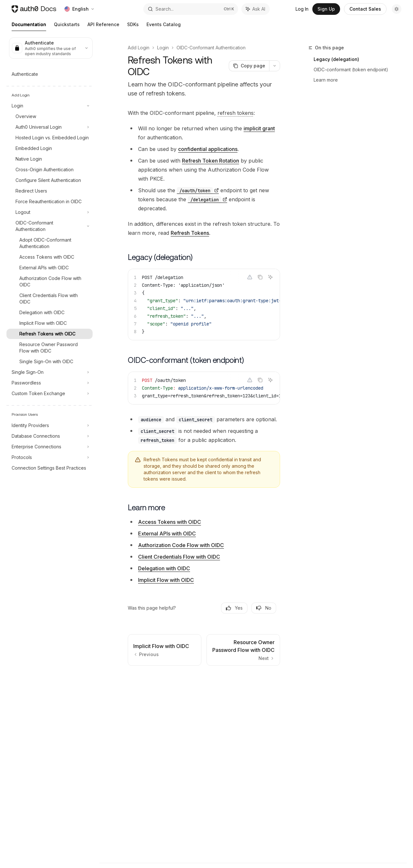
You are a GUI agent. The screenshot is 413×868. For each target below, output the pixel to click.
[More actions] (275, 66)
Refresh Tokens (190, 233)
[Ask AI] (270, 277)
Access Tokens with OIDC (170, 522)
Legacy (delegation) (336, 59)
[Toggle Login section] (50, 106)
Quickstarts (67, 26)
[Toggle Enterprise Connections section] (50, 447)
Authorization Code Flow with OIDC (181, 545)
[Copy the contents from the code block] (260, 277)
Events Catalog (164, 26)
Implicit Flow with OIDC (166, 580)
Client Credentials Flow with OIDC (179, 557)
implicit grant (259, 128)
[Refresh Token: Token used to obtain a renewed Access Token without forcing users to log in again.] (236, 113)
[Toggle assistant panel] (256, 9)
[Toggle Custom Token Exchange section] (50, 394)
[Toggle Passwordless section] (50, 383)
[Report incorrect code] (250, 277)
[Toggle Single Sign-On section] (50, 372)
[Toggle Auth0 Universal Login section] (50, 127)
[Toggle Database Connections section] (50, 436)
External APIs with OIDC (167, 534)
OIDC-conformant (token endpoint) (351, 70)
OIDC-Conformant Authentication (211, 48)
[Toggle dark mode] (397, 9)
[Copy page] (249, 66)
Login (163, 48)
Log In (302, 9)
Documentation (29, 26)
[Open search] (191, 9)
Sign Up (326, 9)
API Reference (103, 26)
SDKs (133, 26)
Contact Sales (365, 9)
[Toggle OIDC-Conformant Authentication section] (50, 226)
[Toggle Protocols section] (50, 457)
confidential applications (208, 149)
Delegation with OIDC (164, 568)
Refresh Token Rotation (211, 161)
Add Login (139, 48)
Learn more (326, 80)
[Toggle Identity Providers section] (50, 425)
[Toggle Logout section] (50, 212)
